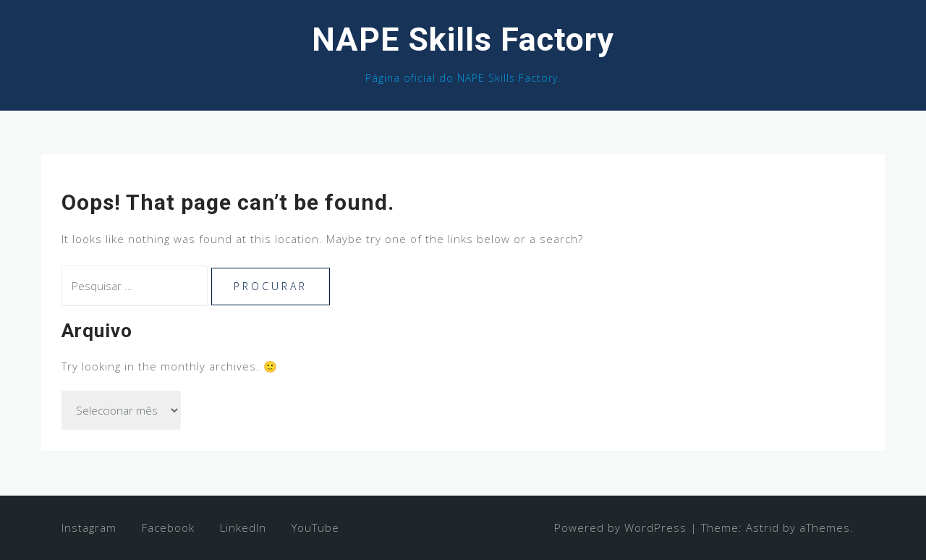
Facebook (168, 527)
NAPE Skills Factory (463, 39)
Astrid (763, 527)
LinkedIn (243, 527)
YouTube (315, 527)
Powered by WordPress (620, 527)
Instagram (89, 527)
